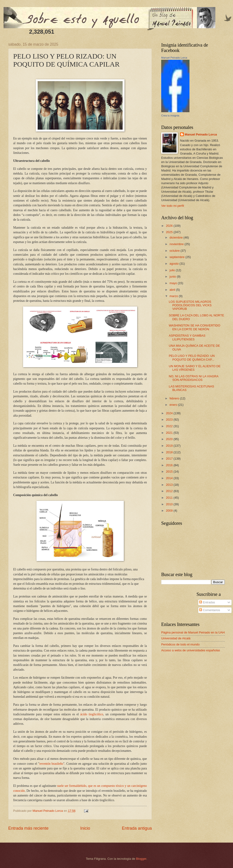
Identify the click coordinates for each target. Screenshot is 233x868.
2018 (170, 452)
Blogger (141, 859)
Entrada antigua (137, 828)
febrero (175, 398)
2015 (170, 472)
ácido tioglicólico (92, 714)
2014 (170, 478)
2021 (170, 433)
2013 (170, 485)
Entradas (207, 602)
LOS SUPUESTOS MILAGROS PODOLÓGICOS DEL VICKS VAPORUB (190, 305)
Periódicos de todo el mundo (180, 644)
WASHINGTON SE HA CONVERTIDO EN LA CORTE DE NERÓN (195, 327)
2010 (170, 504)
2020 (170, 439)
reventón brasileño (51, 764)
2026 (170, 226)
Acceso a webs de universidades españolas (191, 650)
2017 (170, 459)
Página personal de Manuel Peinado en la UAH (193, 632)
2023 (170, 420)
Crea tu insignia (170, 115)
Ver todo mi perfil (173, 206)
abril (173, 290)
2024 (170, 413)
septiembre (177, 257)
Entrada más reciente (28, 828)
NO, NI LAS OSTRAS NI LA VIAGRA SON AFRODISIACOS (193, 378)
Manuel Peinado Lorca (174, 58)
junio (173, 277)
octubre (175, 251)
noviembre (177, 244)
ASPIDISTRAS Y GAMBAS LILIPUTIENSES (187, 337)
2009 (170, 511)
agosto (174, 264)
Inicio (85, 828)
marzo (174, 296)
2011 (170, 498)
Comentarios (210, 610)
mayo (174, 283)
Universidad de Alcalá (176, 638)
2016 (170, 465)
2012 (170, 491)
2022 (170, 426)
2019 (170, 446)
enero (174, 405)
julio (173, 270)
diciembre (176, 237)
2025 (170, 232)
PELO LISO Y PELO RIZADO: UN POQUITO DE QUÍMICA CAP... (192, 358)
